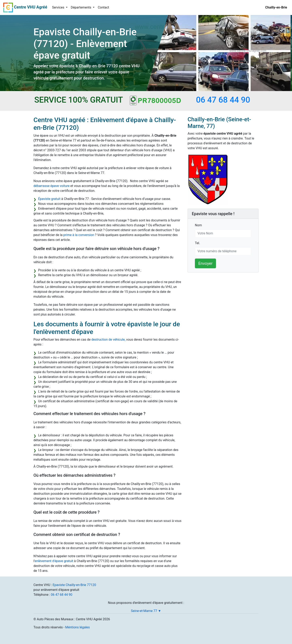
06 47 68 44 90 (62, 595)
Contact (103, 7)
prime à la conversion (79, 235)
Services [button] (59, 7)
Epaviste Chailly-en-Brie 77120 (74, 585)
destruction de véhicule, (108, 340)
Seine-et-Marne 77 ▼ (146, 611)
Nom (198, 225)
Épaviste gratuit (49, 199)
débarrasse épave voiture (52, 186)
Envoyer (205, 263)
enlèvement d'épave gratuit (54, 561)
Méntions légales (78, 627)
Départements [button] (81, 7)
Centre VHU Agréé (31, 7)
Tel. (197, 243)
